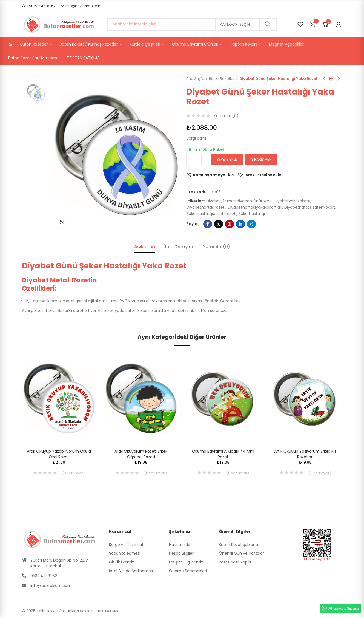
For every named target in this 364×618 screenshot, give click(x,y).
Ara (268, 24)
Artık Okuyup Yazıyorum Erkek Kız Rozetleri (305, 454)
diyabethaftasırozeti (206, 207)
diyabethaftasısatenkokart (310, 207)
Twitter (219, 224)
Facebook (208, 224)
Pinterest (230, 224)
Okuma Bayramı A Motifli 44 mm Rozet (223, 454)
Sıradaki (338, 79)
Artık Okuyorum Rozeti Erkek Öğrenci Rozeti (141, 454)
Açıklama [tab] (145, 247)
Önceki (325, 79)
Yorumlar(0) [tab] (216, 247)
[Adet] (197, 160)
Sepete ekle (227, 159)
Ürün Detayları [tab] (179, 247)
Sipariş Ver (261, 159)
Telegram (251, 224)
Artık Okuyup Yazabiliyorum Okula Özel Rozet (59, 454)
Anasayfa (331, 79)
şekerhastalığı (252, 214)
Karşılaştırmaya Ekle (213, 175)
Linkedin (240, 224)
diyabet (214, 201)
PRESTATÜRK (107, 611)
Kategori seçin (235, 24)
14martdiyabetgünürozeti (247, 201)
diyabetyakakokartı (292, 201)
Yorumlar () (226, 116)
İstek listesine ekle (263, 175)
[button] (39, 6)
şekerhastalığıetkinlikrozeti (211, 214)
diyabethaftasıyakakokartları (255, 207)
